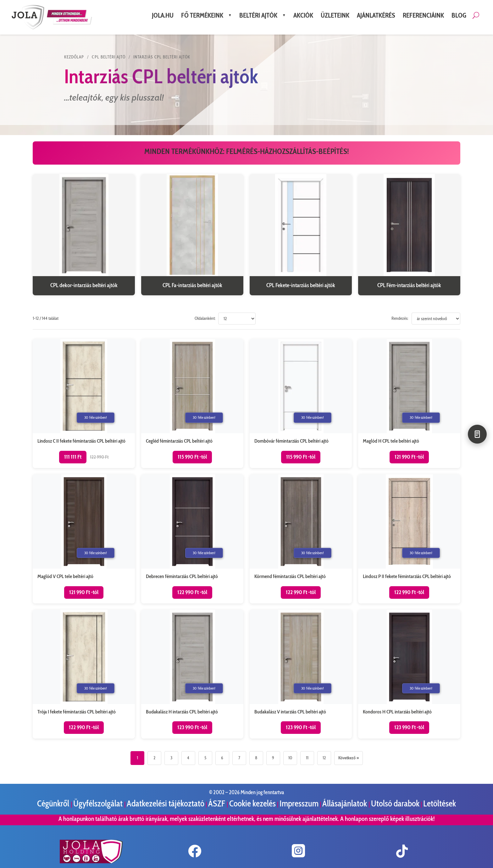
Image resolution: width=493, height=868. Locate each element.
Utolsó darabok (395, 803)
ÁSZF (217, 803)
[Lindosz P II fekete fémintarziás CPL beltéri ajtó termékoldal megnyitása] (409, 539)
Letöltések (440, 803)
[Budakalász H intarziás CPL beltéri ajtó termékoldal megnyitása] (192, 674)
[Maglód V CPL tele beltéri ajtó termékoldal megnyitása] (84, 539)
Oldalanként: (205, 318)
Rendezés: (400, 318)
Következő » (349, 758)
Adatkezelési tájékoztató (166, 803)
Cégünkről (54, 803)
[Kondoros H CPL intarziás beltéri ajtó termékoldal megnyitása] (409, 674)
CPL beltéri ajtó (109, 57)
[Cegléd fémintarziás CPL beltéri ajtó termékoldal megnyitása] (192, 404)
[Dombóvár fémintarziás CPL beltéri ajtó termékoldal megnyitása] (301, 404)
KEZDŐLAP (74, 57)
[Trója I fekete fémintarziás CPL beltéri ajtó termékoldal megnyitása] (84, 674)
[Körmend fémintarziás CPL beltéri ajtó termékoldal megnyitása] (301, 539)
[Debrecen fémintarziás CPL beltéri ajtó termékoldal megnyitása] (192, 539)
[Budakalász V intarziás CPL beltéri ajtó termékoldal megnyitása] (301, 674)
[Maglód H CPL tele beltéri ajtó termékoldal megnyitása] (409, 404)
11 (307, 758)
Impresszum (299, 803)
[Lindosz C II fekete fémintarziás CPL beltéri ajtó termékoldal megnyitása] (84, 404)
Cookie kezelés (252, 803)
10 (290, 758)
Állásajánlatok (345, 803)
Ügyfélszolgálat (99, 803)
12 (324, 758)
